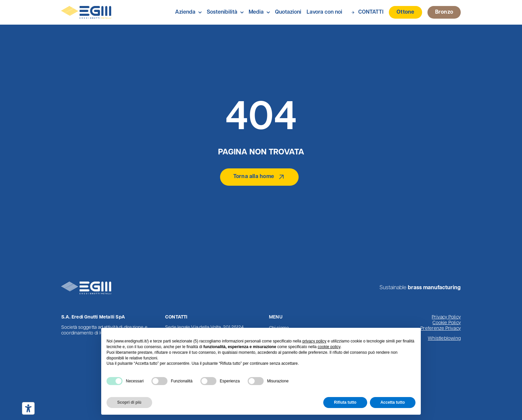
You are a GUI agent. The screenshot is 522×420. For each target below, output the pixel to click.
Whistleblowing (444, 339)
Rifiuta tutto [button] (345, 402)
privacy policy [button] (314, 341)
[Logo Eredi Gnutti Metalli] (86, 9)
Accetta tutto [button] (393, 402)
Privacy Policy (446, 317)
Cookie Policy (447, 323)
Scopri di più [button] (129, 402)
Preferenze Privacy (441, 329)
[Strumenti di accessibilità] (28, 408)
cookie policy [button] (329, 347)
